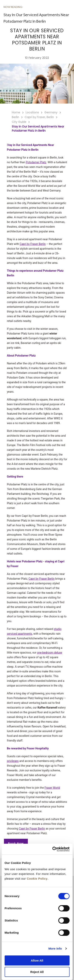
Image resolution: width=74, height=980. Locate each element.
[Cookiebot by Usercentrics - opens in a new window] (53, 849)
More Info (55, 948)
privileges (13, 761)
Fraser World (52, 788)
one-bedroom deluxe (50, 653)
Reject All (37, 972)
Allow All (37, 960)
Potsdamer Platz (36, 162)
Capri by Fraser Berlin (33, 244)
